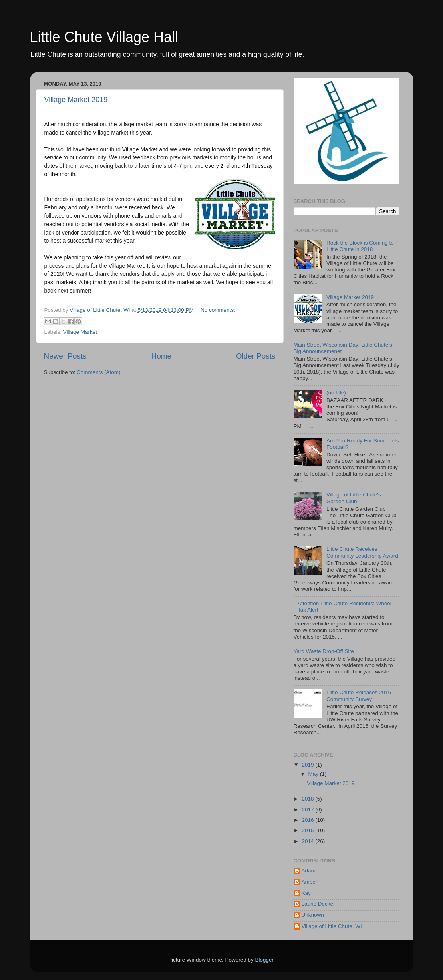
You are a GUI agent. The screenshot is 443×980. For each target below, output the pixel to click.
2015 (308, 830)
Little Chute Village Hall (104, 37)
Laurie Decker (318, 904)
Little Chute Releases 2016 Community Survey (359, 696)
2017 (308, 810)
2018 (308, 799)
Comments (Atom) (99, 372)
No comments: (218, 310)
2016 (308, 820)
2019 (308, 765)
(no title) (336, 393)
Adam (309, 871)
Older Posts (256, 356)
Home (161, 356)
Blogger (264, 960)
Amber (310, 882)
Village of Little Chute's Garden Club (354, 498)
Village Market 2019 (76, 100)
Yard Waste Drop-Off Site (324, 651)
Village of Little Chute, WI (332, 926)
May (314, 774)
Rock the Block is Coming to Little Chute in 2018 (360, 246)
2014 (308, 841)
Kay (306, 893)
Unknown (313, 915)
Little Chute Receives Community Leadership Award (362, 552)
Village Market (80, 332)
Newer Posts (65, 356)
